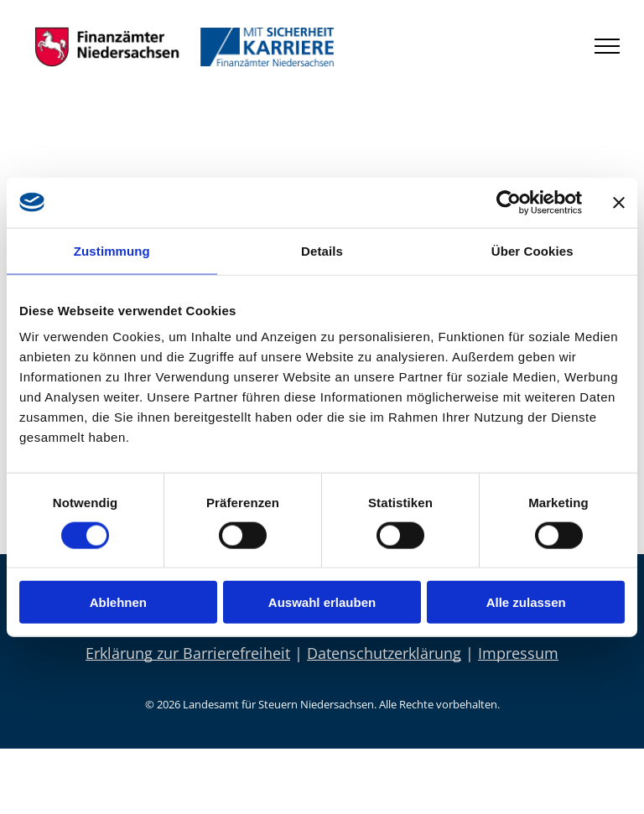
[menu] (607, 46)
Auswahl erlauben (322, 602)
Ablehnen (118, 602)
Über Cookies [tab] (532, 250)
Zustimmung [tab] (112, 250)
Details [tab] (322, 250)
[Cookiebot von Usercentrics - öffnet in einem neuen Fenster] (509, 202)
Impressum (518, 653)
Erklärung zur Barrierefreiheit (188, 653)
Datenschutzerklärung (384, 653)
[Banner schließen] (619, 202)
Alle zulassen (526, 602)
